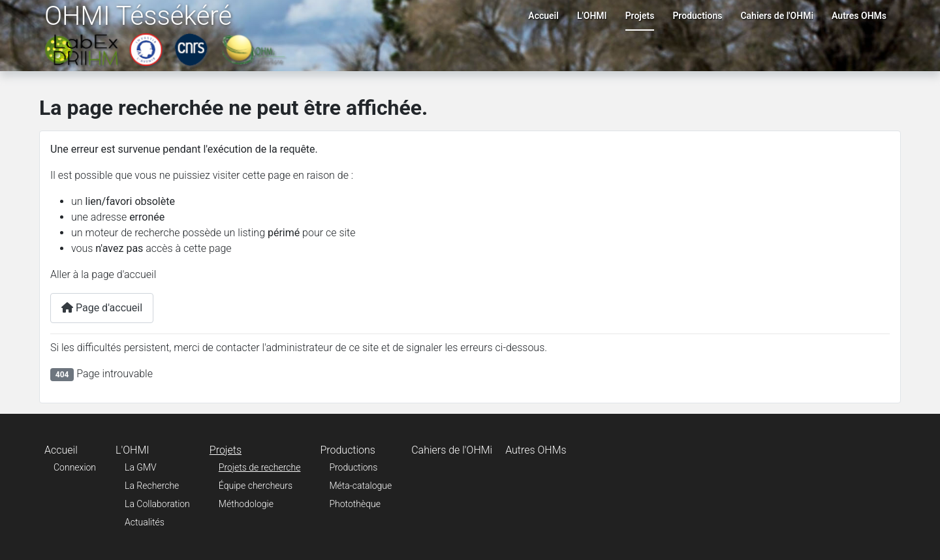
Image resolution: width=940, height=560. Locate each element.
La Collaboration (157, 504)
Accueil (543, 16)
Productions (697, 16)
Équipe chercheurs (256, 486)
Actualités (145, 522)
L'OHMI (592, 16)
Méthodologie (246, 504)
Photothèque (355, 504)
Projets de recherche (260, 467)
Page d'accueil (102, 308)
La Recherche (152, 486)
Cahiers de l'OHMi (777, 16)
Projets (640, 16)
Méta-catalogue (360, 486)
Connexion (75, 467)
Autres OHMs (859, 16)
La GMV (141, 467)
